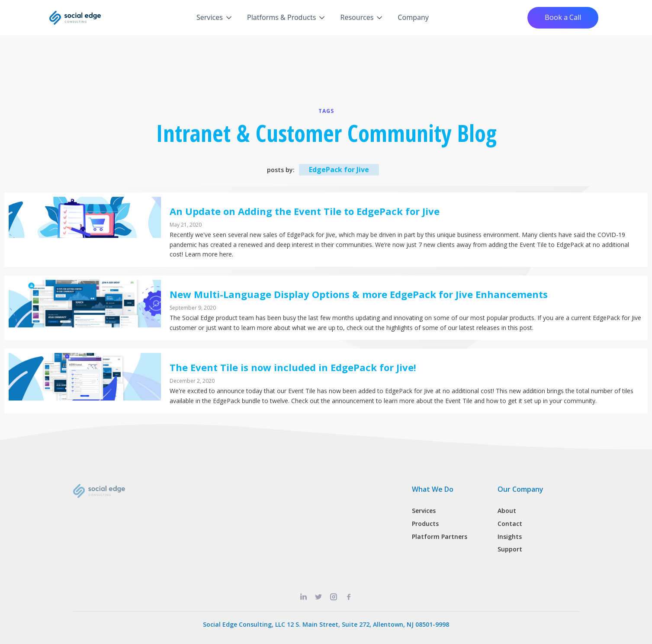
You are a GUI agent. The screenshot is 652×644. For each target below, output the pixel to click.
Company (413, 17)
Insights (510, 537)
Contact (510, 524)
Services (424, 511)
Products (425, 524)
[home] (75, 18)
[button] (215, 18)
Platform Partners (440, 537)
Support (510, 549)
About (507, 511)
